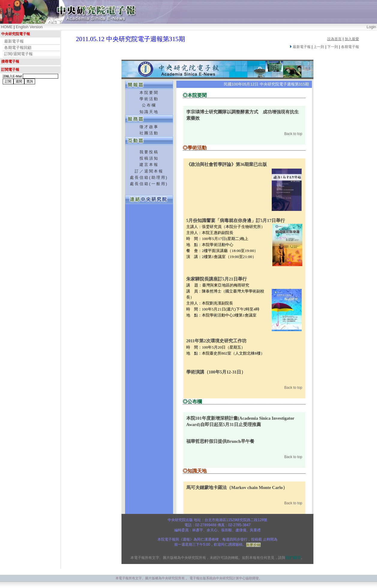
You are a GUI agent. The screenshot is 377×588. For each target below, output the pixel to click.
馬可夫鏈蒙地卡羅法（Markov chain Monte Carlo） (237, 487)
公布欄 (149, 105)
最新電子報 (14, 41)
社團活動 (149, 133)
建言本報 (149, 165)
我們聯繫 (293, 558)
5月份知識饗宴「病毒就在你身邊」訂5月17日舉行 (236, 220)
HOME (7, 27)
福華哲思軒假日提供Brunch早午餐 (220, 441)
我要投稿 (149, 152)
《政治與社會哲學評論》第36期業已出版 (227, 164)
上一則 (319, 47)
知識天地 (149, 112)
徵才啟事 (149, 127)
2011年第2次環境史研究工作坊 (216, 341)
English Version (29, 27)
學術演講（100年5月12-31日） (216, 372)
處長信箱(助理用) (149, 177)
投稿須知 (149, 158)
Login (371, 27)
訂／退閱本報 (149, 171)
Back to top (293, 134)
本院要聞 (149, 93)
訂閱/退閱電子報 (18, 54)
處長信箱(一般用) (149, 184)
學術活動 (149, 99)
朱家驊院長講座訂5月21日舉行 (217, 279)
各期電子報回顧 (18, 48)
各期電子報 (350, 47)
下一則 (333, 47)
